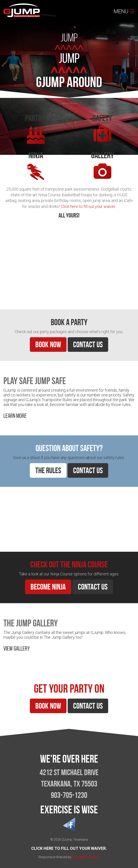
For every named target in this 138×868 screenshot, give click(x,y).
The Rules (48, 470)
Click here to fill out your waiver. (88, 206)
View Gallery (17, 648)
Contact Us (88, 344)
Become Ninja (48, 587)
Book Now (48, 344)
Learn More (15, 290)
